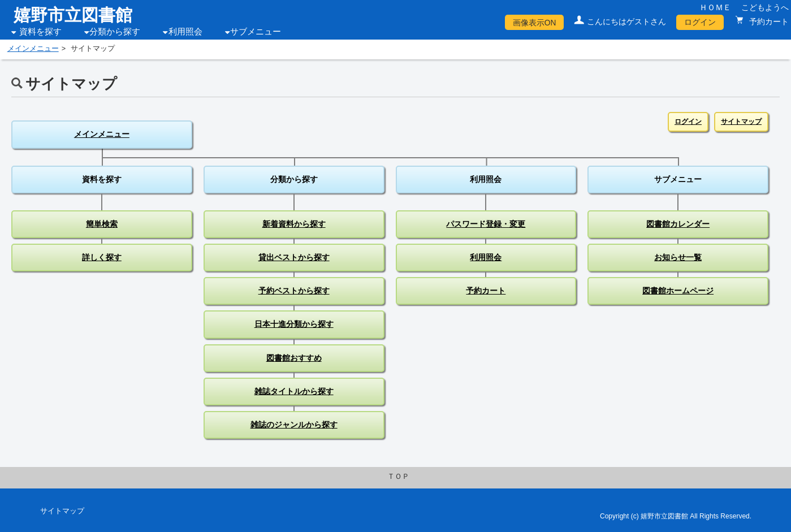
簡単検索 (102, 224)
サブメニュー (256, 32)
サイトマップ (741, 122)
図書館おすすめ (294, 358)
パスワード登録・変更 (486, 224)
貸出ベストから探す (294, 257)
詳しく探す (102, 257)
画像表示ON (535, 23)
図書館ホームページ (678, 291)
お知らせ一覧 (678, 257)
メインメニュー (33, 49)
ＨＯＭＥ (715, 7)
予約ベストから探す (294, 291)
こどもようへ (765, 7)
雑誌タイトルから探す (294, 391)
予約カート (768, 21)
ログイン (700, 22)
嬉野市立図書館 (73, 15)
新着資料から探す (294, 224)
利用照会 (185, 32)
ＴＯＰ (398, 477)
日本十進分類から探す (294, 324)
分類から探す (115, 32)
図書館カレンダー (678, 224)
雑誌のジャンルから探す (294, 425)
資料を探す (40, 32)
